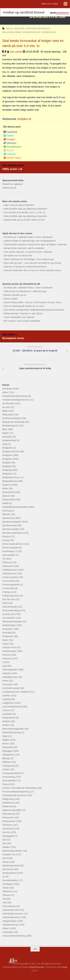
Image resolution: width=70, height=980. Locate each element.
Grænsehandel (10, 607)
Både (5, 411)
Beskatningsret (10, 426)
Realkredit (8, 806)
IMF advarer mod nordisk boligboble (22, 321)
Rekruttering (9, 814)
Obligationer (9, 755)
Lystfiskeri (8, 714)
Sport (5, 858)
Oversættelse (9, 780)
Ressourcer (9, 817)
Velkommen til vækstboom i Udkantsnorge (25, 291)
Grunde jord (9, 614)
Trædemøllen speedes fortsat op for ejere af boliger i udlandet (35, 244)
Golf (5, 603)
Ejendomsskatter (11, 529)
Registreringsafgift (12, 810)
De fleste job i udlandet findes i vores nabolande (28, 237)
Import (6, 644)
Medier (6, 725)
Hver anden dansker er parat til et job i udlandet (28, 252)
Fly (4, 559)
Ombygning (9, 766)
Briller (6, 488)
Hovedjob (8, 633)
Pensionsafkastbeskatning (16, 792)
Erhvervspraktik (11, 548)
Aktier (6, 392)
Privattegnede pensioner (15, 795)
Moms (6, 743)
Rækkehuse (9, 803)
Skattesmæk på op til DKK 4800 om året (24, 220)
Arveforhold (9, 403)
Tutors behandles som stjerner (19, 317)
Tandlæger (8, 884)
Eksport (7, 536)
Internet (7, 655)
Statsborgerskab (11, 865)
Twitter (9, 136)
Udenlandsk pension (13, 914)
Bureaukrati (9, 492)
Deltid (6, 503)
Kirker (6, 681)
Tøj (4, 899)
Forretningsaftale (11, 585)
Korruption (8, 684)
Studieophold (9, 873)
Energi (6, 540)
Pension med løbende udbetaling (19, 788)
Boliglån (7, 463)
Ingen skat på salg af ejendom (19, 205)
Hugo (64, 967)
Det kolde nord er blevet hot (18, 255)
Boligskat (7, 474)
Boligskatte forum (11, 477)
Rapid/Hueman (37, 967)
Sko (5, 843)
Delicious (10, 143)
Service (6, 832)
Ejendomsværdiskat (13, 533)
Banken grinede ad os (15, 295)
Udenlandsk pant (11, 910)
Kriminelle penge (11, 688)
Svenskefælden (11, 880)
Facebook (10, 132)
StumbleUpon (12, 147)
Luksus (6, 710)
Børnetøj (7, 437)
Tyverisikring (9, 906)
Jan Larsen (16, 52)
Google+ (10, 139)
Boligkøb (7, 459)
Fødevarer (8, 566)
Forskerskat (9, 588)
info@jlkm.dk (24, 119)
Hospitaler (8, 629)
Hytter (6, 640)
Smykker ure (9, 854)
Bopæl (6, 485)
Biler (5, 429)
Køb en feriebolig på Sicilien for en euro (24, 306)
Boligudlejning (10, 481)
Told (5, 902)
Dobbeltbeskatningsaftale (16, 507)
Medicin (7, 721)
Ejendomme (9, 518)
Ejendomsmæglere (12, 522)
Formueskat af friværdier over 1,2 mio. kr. (25, 212)
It (3, 662)
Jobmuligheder (10, 670)
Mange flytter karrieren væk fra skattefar (24, 248)
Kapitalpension (10, 677)
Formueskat (9, 581)
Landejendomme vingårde (16, 692)
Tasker (6, 888)
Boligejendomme (11, 451)
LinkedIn (10, 154)
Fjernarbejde (9, 555)
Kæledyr (7, 673)
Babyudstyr (8, 414)
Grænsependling (11, 610)
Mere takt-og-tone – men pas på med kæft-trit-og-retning (32, 263)
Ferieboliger (9, 551)
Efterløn (7, 514)
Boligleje (7, 466)
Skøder (6, 847)
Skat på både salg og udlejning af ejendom (25, 209)
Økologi (7, 758)
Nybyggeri (8, 751)
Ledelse (7, 695)
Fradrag (7, 592)
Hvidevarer (8, 636)
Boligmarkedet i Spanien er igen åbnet (23, 313)
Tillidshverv (8, 891)
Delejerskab (9, 499)
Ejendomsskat (10, 525)
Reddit (9, 150)
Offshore (7, 762)
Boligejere (8, 455)
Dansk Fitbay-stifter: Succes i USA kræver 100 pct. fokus (33, 302)
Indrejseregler (10, 651)
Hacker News (12, 158)
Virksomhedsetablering (14, 936)
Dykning (7, 511)
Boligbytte (8, 448)
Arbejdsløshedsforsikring (15, 396)
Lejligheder (8, 703)
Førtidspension (10, 570)
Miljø (5, 736)
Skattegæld (8, 836)
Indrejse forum (10, 647)
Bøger (6, 433)
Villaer (6, 928)
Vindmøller (8, 932)
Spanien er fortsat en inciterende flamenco (25, 267)
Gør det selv (9, 599)
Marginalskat (9, 718)
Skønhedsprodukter (13, 851)
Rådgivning (8, 799)
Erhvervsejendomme (13, 544)
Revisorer (8, 825)
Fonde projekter (11, 577)
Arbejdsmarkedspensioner (16, 400)
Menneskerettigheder (13, 729)
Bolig (5, 444)
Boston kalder (11, 299)
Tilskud (6, 895)
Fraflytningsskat (11, 596)
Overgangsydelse (12, 773)
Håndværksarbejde (12, 621)
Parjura (6, 784)
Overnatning (9, 777)
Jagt (5, 666)
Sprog (6, 862)
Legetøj (6, 699)
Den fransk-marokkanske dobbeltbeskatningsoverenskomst (34, 310)
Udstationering (10, 925)
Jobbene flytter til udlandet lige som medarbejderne (30, 241)
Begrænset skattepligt (14, 422)
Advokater (8, 389)
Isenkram (7, 658)
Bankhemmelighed (12, 418)
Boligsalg (7, 470)
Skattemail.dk (9, 188)
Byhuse (6, 496)
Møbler (6, 740)
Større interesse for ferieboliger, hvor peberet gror (29, 259)
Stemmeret (8, 869)
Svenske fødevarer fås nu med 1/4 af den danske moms (32, 270)
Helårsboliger (9, 625)
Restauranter (9, 821)
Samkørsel (8, 829)
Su (4, 877)
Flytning (7, 562)
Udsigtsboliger (10, 921)
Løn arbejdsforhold (12, 707)
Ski (4, 840)
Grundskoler (9, 618)
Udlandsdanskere (12, 917)
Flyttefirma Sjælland (12, 184)
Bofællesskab (9, 440)
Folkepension (9, 573)
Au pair (6, 407)
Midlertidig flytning (12, 732)
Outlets (6, 769)
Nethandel (8, 747)
